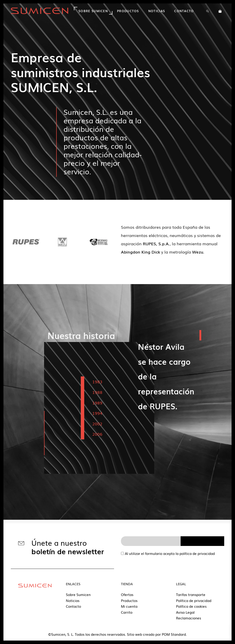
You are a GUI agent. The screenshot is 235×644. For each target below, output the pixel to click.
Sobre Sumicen (78, 594)
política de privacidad (197, 553)
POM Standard (174, 634)
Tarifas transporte (191, 594)
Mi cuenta (129, 606)
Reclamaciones (189, 618)
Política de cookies (191, 606)
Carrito (127, 612)
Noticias (73, 600)
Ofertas (127, 594)
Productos (129, 600)
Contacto (73, 606)
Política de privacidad (194, 600)
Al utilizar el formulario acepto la (168, 553)
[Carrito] (220, 11)
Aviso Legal (185, 612)
